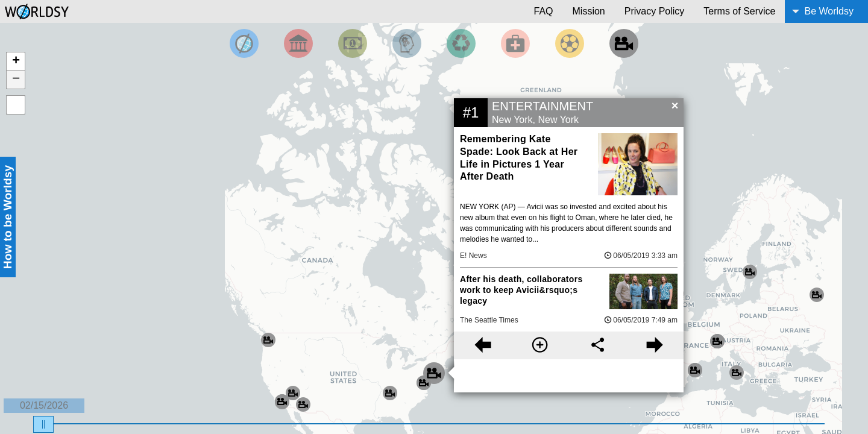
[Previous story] (483, 345)
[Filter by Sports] (570, 43)
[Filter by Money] (353, 43)
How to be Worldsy (8, 217)
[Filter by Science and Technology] (407, 43)
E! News (473, 256)
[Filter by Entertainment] (624, 43)
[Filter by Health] (515, 43)
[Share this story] (598, 345)
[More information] (540, 345)
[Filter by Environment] (461, 43)
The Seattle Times (489, 320)
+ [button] (16, 61)
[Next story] (655, 345)
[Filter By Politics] (298, 43)
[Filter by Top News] (244, 43)
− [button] (16, 80)
